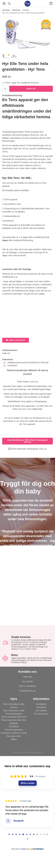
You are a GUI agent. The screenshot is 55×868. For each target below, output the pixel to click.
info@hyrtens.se (27, 691)
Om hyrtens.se (41, 714)
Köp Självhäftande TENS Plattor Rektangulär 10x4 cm (27, 441)
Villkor (14, 739)
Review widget (19, 849)
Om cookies (41, 710)
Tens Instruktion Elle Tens (14, 717)
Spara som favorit (16, 340)
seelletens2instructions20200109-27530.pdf (26, 363)
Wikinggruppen (35, 752)
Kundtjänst (41, 704)
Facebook (41, 707)
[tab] (9, 834)
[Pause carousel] (28, 839)
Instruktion (10, 365)
